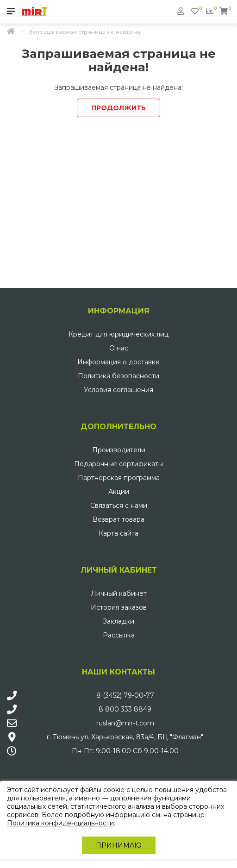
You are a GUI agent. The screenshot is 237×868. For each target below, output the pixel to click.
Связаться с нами (119, 506)
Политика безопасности (118, 376)
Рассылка (119, 635)
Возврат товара (118, 519)
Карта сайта (118, 533)
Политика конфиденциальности (60, 823)
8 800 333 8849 (125, 709)
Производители (119, 450)
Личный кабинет (119, 593)
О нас (119, 348)
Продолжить (118, 108)
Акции (119, 492)
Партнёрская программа (119, 478)
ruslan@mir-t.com (125, 723)
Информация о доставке (118, 362)
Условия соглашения (118, 390)
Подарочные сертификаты (118, 464)
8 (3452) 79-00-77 (125, 695)
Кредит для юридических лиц (118, 334)
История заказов (119, 607)
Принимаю (119, 845)
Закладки (118, 621)
